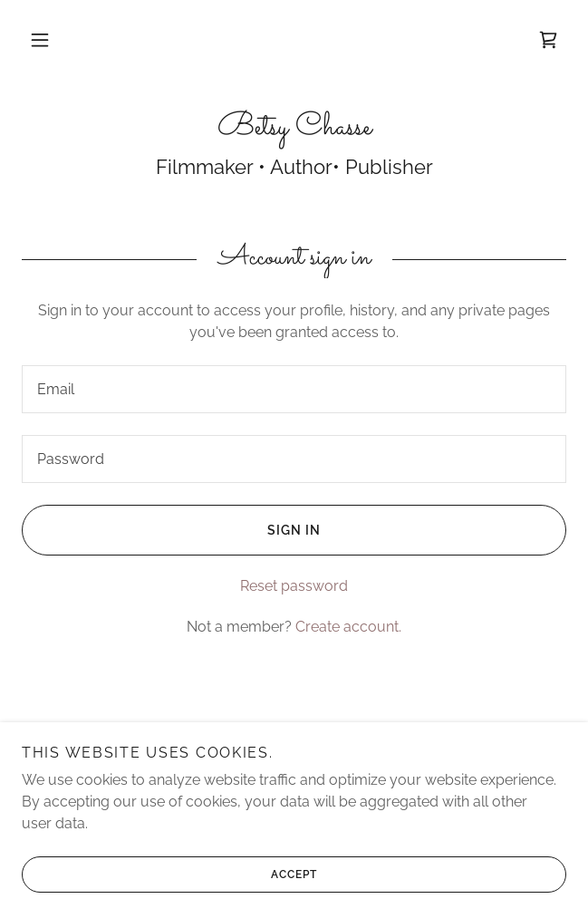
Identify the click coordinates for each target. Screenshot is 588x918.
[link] (548, 40)
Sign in (171, 530)
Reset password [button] (294, 586)
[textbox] (294, 389)
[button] (40, 40)
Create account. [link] (348, 627)
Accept (169, 875)
